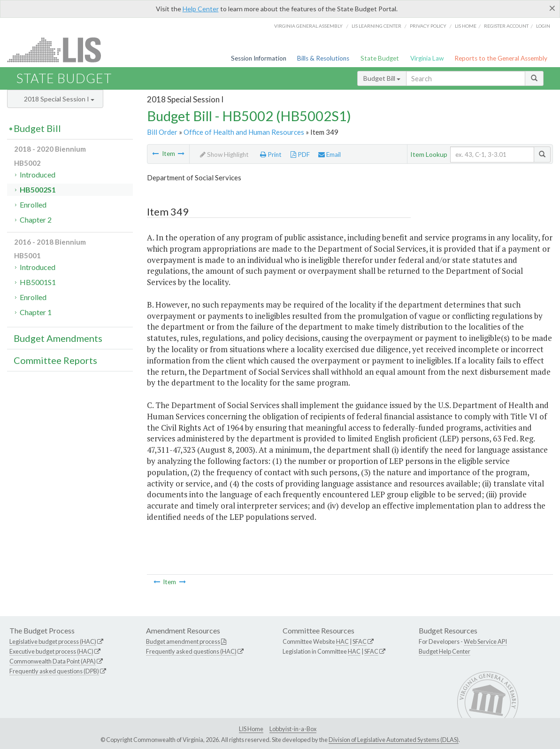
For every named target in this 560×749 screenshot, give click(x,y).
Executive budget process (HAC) (51, 651)
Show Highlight (224, 154)
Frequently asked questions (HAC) (191, 651)
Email (330, 154)
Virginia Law (427, 58)
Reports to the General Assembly (501, 58)
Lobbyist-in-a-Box (293, 729)
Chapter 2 (36, 220)
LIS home (466, 26)
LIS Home (251, 729)
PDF (300, 154)
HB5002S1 (38, 189)
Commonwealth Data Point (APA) (53, 661)
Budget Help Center (445, 651)
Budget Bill (382, 78)
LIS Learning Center (376, 26)
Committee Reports (55, 360)
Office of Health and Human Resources (244, 132)
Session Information (259, 58)
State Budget (380, 58)
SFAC (360, 641)
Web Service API (485, 641)
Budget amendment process (183, 641)
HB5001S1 (38, 282)
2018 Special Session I (59, 99)
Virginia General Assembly (308, 26)
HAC (342, 641)
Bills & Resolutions (323, 58)
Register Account (506, 26)
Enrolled (33, 205)
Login (543, 26)
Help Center (201, 9)
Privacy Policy (428, 26)
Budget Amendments (58, 338)
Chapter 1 (36, 312)
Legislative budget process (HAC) (53, 641)
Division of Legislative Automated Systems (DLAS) (394, 740)
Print (271, 154)
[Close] (552, 8)
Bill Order (162, 132)
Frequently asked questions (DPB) (54, 671)
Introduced (38, 174)
